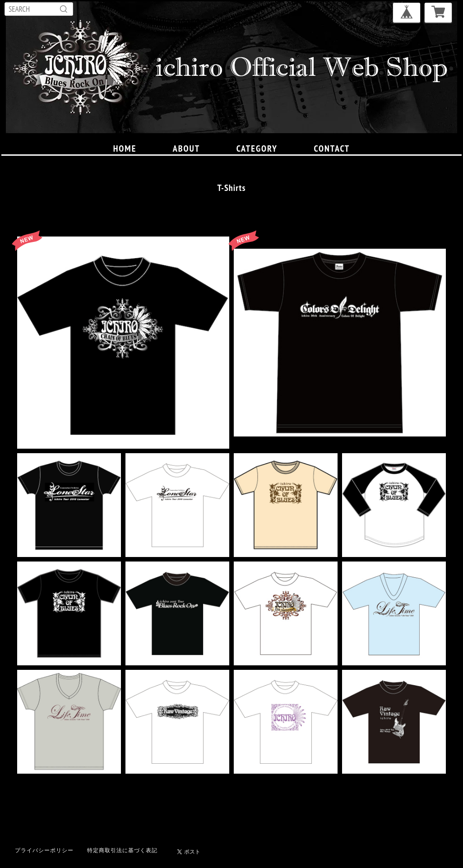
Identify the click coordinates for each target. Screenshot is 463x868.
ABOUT (187, 149)
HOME (125, 149)
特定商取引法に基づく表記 (122, 850)
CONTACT (332, 149)
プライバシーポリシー (44, 850)
